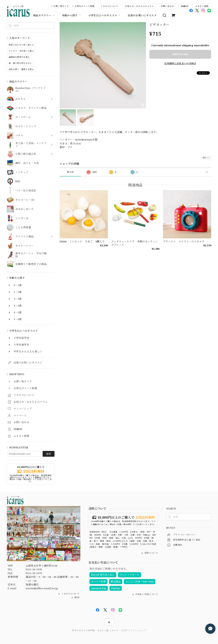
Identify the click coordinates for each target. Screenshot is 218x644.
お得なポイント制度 (85, 6)
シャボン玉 (22, 218)
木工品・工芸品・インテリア (31, 145)
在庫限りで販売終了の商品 (31, 264)
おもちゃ (21, 99)
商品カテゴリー (44, 15)
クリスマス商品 (24, 237)
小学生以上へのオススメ (105, 15)
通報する (206, 158)
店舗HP (185, 6)
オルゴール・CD (25, 200)
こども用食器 (23, 227)
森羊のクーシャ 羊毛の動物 (31, 255)
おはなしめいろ (24, 209)
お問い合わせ (167, 6)
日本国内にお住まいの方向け (180, 63)
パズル (19, 136)
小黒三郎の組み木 (26, 154)
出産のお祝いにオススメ (142, 15)
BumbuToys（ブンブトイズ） (30, 90)
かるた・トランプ (26, 126)
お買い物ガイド (61, 6)
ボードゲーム (23, 117)
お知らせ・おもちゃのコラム (139, 6)
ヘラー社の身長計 (26, 191)
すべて (70, 172)
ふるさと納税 (202, 6)
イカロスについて (109, 6)
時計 (18, 181)
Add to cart (180, 54)
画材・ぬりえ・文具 (27, 163)
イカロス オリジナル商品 (31, 108)
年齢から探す (72, 15)
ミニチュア (22, 172)
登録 (49, 454)
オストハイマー (24, 246)
